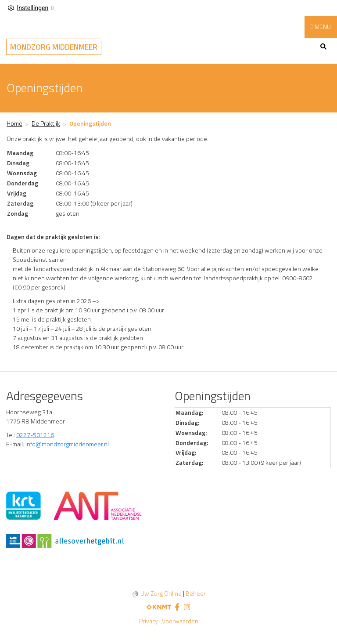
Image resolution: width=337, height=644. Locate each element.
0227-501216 (35, 435)
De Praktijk (46, 123)
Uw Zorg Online (161, 593)
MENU (323, 27)
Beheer (196, 593)
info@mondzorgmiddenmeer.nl (67, 444)
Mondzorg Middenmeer (54, 47)
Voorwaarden (180, 621)
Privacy (149, 621)
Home (14, 123)
